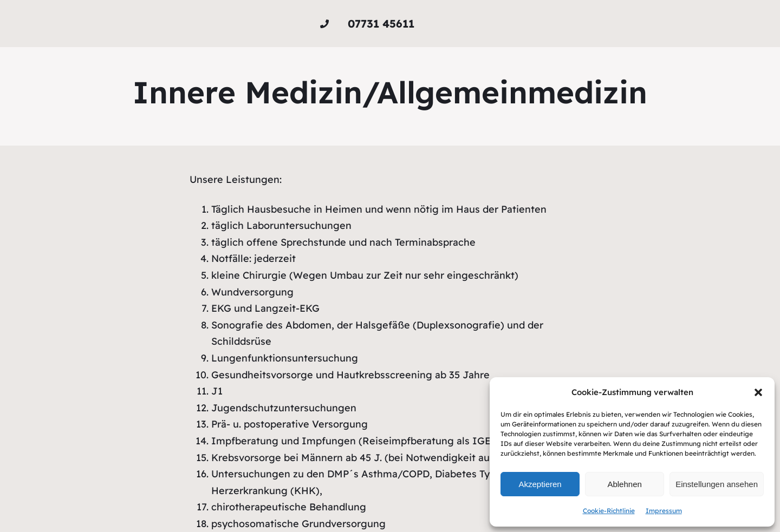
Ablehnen (624, 484)
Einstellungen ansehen (717, 484)
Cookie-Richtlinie (609, 511)
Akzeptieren (540, 484)
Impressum (664, 511)
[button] (758, 392)
